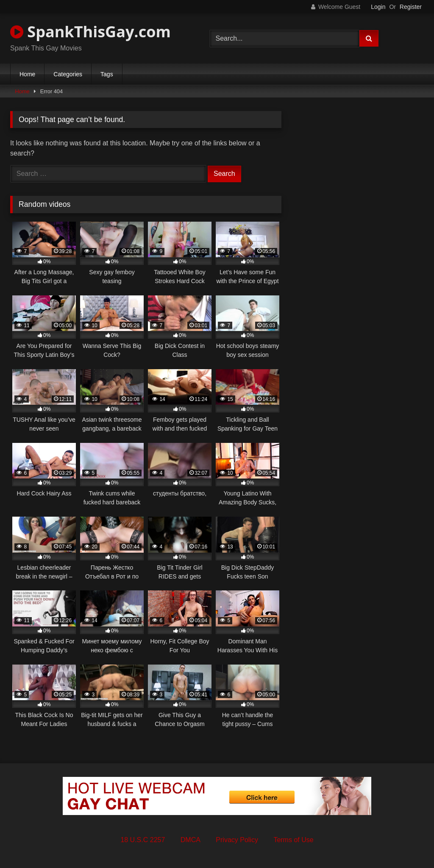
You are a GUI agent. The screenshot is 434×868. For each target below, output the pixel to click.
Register (411, 7)
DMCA (191, 840)
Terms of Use (293, 840)
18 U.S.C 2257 (143, 840)
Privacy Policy (237, 840)
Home (27, 74)
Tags (107, 74)
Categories (68, 74)
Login (378, 7)
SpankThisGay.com (90, 32)
